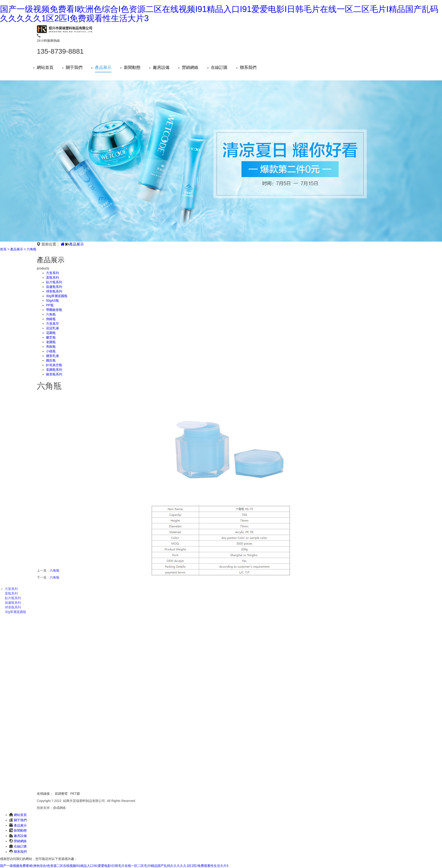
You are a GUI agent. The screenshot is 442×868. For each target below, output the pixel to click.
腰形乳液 (52, 356)
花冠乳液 (52, 328)
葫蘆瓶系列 (54, 287)
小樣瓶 (51, 351)
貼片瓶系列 (54, 282)
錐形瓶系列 (54, 374)
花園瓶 (51, 333)
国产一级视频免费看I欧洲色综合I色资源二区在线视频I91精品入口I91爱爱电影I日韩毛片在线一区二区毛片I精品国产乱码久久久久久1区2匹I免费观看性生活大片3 (219, 14)
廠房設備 (161, 67)
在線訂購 (219, 67)
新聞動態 (132, 67)
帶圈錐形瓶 (54, 310)
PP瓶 (50, 305)
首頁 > (5, 249)
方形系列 (52, 273)
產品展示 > (18, 249)
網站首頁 (45, 67)
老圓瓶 (51, 342)
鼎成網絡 (59, 809)
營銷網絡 (190, 67)
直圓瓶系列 (54, 370)
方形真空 (52, 324)
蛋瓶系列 (52, 278)
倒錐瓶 (51, 319)
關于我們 (74, 67)
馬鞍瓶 (51, 347)
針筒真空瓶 (54, 365)
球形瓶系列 (54, 291)
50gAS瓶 (52, 301)
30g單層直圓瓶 (57, 296)
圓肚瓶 (51, 360)
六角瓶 (32, 249)
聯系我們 (248, 67)
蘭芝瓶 (51, 337)
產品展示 (103, 67)
